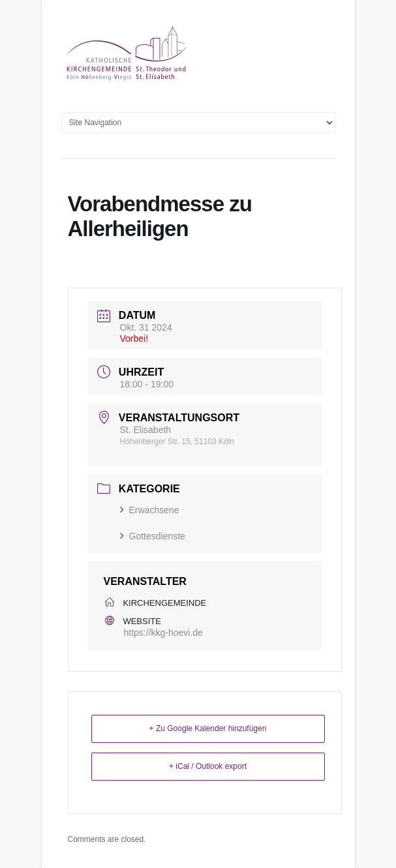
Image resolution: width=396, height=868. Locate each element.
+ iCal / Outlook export (208, 766)
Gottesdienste (153, 536)
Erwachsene (150, 510)
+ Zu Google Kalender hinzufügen (208, 728)
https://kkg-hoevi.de (163, 633)
